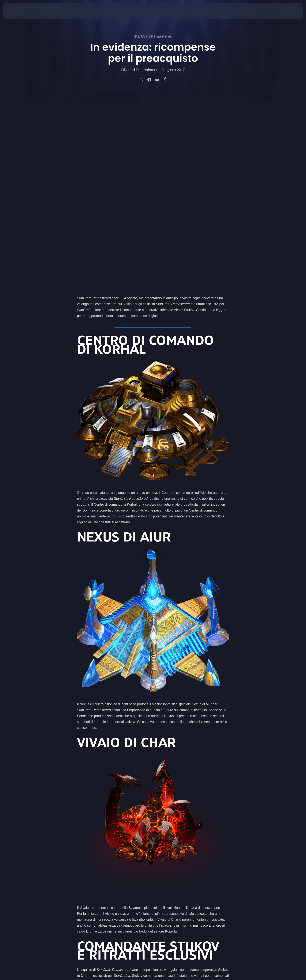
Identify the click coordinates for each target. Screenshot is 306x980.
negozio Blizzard (178, 833)
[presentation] (19, 11)
